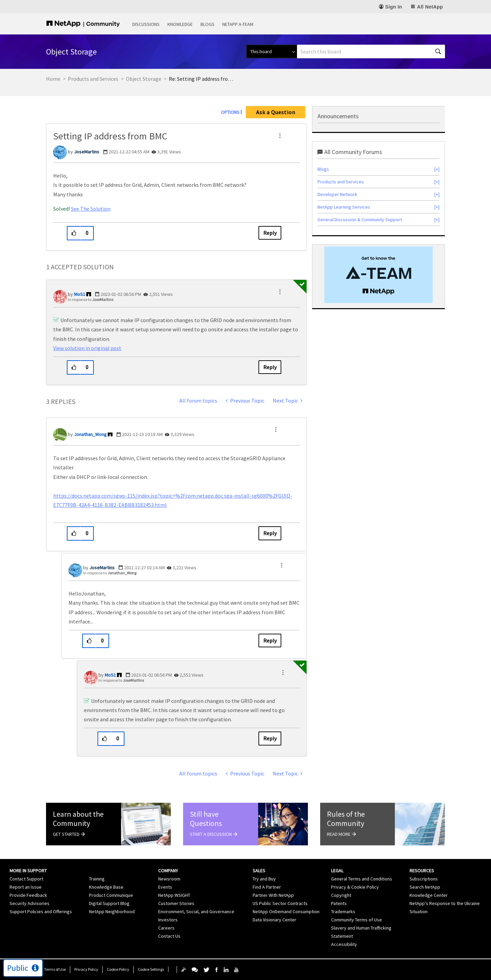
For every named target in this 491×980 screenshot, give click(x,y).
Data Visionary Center (274, 920)
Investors (168, 920)
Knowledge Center (429, 895)
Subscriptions (424, 879)
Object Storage (144, 79)
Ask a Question (276, 112)
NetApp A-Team (238, 24)
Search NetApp (425, 887)
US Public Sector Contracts (280, 903)
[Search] (371, 51)
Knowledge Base (106, 887)
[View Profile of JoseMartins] (87, 152)
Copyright (341, 895)
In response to (91, 299)
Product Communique (111, 895)
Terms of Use (55, 969)
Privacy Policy (86, 969)
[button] (280, 136)
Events (165, 887)
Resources (422, 871)
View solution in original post (87, 348)
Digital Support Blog (109, 903)
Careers (166, 928)
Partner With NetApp (273, 895)
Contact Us (169, 936)
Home (53, 79)
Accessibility (344, 944)
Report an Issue (26, 887)
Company (168, 871)
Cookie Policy (118, 969)
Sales (259, 871)
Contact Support (26, 879)
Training (97, 879)
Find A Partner (267, 887)
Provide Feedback (28, 895)
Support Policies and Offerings (41, 911)
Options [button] (230, 112)
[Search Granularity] (272, 51)
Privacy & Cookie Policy (355, 887)
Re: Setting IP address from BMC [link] (203, 79)
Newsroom (169, 879)
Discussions (146, 24)
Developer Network (337, 194)
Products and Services (93, 79)
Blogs (207, 24)
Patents (339, 903)
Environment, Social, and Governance (196, 911)
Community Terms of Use (356, 920)
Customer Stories (176, 903)
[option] (378, 275)
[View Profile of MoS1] (80, 294)
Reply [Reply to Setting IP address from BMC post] (270, 233)
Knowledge (180, 24)
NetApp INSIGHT (174, 895)
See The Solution (91, 209)
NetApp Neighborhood (112, 911)
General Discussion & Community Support (360, 220)
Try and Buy (264, 879)
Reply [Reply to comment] (270, 367)
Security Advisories (29, 903)
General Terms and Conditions (362, 879)
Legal (337, 871)
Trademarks (343, 911)
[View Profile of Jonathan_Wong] (90, 434)
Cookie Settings (151, 969)
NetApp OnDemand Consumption (286, 911)
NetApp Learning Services (344, 207)
